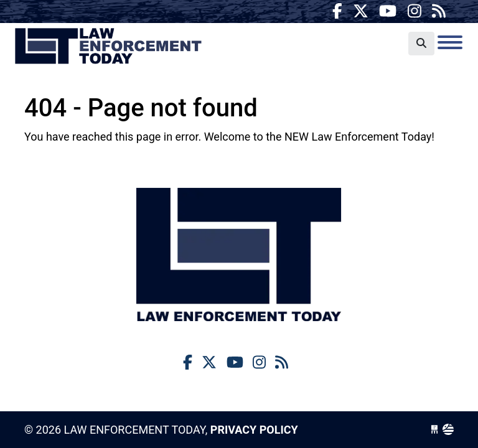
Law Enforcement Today (108, 47)
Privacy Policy (254, 430)
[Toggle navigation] (450, 42)
